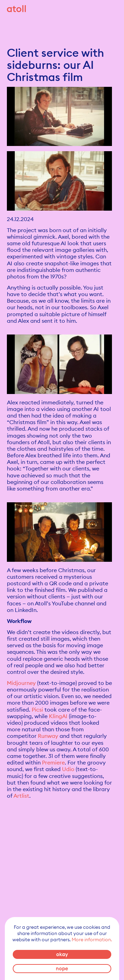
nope (62, 968)
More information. (92, 940)
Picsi (37, 709)
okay (62, 954)
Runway (48, 736)
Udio (68, 769)
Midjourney (21, 683)
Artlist (21, 796)
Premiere (53, 762)
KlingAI (58, 716)
